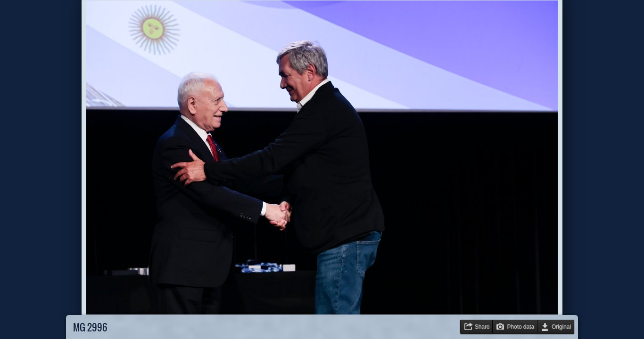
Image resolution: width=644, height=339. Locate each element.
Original (561, 327)
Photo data (520, 327)
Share (482, 327)
